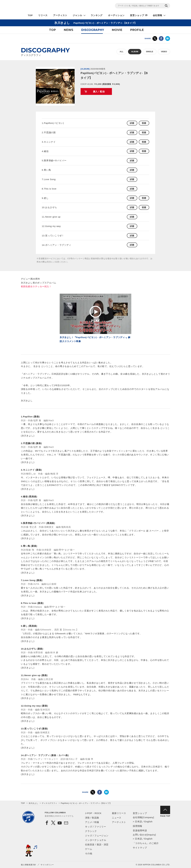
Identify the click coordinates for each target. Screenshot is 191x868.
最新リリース (119, 813)
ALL (122, 52)
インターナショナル (96, 840)
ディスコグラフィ (49, 803)
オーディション (116, 15)
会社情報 (158, 15)
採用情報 (138, 826)
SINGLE (150, 52)
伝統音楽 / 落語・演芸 (97, 844)
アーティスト (60, 15)
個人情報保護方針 (29, 865)
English (148, 822)
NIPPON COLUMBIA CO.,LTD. (48, 6)
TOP (30, 15)
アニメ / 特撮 (92, 822)
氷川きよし (33, 803)
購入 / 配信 (99, 92)
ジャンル (77, 15)
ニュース (117, 818)
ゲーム (89, 849)
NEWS (68, 30)
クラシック (91, 831)
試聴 (132, 123)
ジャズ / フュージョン (97, 836)
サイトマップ (140, 848)
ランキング (97, 15)
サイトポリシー (47, 865)
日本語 (138, 822)
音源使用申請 (140, 830)
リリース (43, 15)
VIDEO (164, 52)
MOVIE (117, 30)
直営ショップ (137, 15)
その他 (89, 853)
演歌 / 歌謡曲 (92, 818)
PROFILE (137, 30)
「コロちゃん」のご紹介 (146, 843)
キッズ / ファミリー (96, 827)
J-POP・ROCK (93, 813)
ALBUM (135, 52)
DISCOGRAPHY (93, 30)
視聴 (144, 123)
